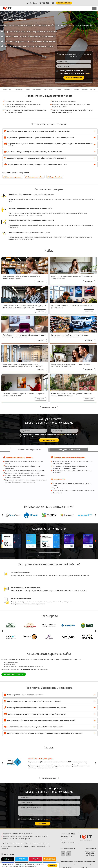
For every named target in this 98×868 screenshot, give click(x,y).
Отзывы (49, 749)
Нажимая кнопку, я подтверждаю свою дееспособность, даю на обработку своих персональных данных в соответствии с (20, 73)
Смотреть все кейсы (49, 409)
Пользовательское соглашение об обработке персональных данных (26, 837)
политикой (9, 74)
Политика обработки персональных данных (18, 835)
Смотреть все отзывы (49, 780)
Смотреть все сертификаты (49, 555)
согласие (21, 72)
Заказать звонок (64, 3)
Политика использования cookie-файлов (17, 840)
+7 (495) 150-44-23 (47, 3)
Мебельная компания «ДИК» (40, 760)
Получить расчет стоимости (14, 676)
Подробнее (41, 283)
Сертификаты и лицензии (49, 530)
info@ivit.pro (32, 3)
